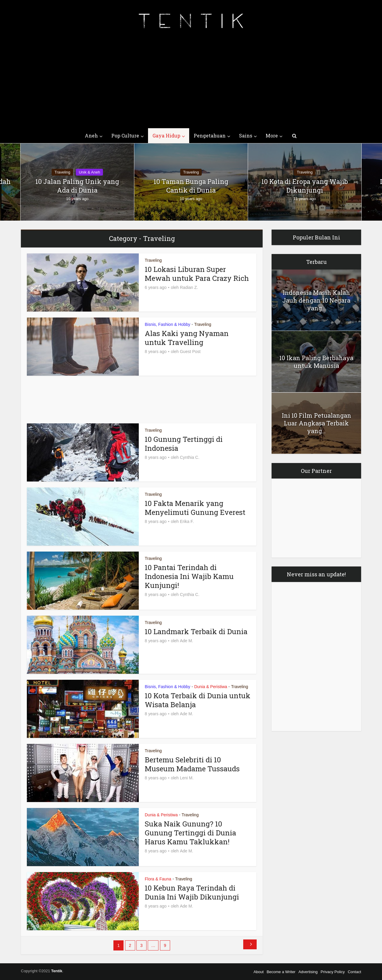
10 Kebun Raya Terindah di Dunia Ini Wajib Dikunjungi (192, 892)
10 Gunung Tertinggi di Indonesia (184, 444)
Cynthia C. (190, 457)
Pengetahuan (210, 136)
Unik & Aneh (90, 172)
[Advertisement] (191, 83)
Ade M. (187, 641)
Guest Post (190, 352)
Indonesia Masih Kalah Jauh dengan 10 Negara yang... (316, 300)
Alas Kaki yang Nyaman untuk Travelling (187, 338)
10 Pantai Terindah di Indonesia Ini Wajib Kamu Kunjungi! (189, 576)
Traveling (63, 172)
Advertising (308, 972)
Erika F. (187, 521)
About (258, 972)
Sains (246, 136)
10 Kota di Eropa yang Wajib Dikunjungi (305, 186)
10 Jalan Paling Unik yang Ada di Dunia (77, 186)
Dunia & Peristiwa (211, 687)
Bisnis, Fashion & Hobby (168, 324)
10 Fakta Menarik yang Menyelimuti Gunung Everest (195, 508)
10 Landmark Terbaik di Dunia (196, 631)
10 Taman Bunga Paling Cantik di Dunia (191, 186)
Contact (354, 972)
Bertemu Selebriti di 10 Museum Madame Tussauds (192, 764)
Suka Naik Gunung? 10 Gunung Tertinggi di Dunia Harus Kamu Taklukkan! (190, 833)
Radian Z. (189, 287)
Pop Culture (125, 136)
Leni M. (187, 778)
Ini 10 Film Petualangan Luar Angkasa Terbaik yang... (316, 423)
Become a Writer (281, 972)
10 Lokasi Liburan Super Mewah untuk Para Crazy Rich (197, 274)
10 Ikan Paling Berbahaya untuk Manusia (316, 362)
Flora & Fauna (158, 879)
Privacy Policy (333, 972)
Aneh (91, 136)
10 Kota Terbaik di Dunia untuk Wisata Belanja (198, 700)
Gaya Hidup (166, 136)
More (272, 136)
